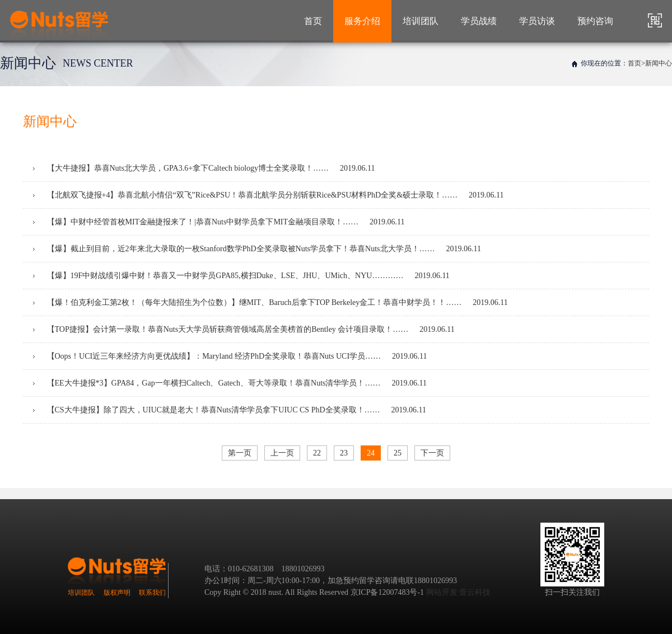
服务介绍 (362, 21)
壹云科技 (475, 592)
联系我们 (152, 593)
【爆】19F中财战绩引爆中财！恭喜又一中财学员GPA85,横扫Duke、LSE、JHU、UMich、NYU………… (241, 276)
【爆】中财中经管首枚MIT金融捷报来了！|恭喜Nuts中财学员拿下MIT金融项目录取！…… (219, 222)
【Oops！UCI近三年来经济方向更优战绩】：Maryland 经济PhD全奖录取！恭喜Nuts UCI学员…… (230, 356)
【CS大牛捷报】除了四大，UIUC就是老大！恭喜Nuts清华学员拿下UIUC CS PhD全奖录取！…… (230, 410)
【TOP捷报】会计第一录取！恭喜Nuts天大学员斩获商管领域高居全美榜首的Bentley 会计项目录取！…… (244, 329)
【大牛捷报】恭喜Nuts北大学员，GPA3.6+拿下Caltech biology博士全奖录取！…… (204, 168)
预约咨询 (595, 21)
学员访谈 (537, 21)
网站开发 (442, 592)
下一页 (432, 453)
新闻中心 (659, 63)
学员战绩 (479, 21)
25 (398, 453)
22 (317, 453)
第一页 (240, 453)
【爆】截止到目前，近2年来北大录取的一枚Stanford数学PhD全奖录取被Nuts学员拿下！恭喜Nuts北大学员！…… (257, 249)
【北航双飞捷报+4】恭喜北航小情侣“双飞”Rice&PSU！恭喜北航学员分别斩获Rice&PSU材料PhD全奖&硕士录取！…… (269, 195)
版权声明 (117, 593)
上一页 (282, 453)
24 (371, 453)
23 (344, 453)
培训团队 (421, 21)
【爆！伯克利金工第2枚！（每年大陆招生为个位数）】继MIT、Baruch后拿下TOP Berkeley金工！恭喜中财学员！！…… (270, 302)
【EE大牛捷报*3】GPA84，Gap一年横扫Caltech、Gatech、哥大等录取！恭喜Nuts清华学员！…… (230, 383)
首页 (313, 21)
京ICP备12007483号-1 (387, 592)
